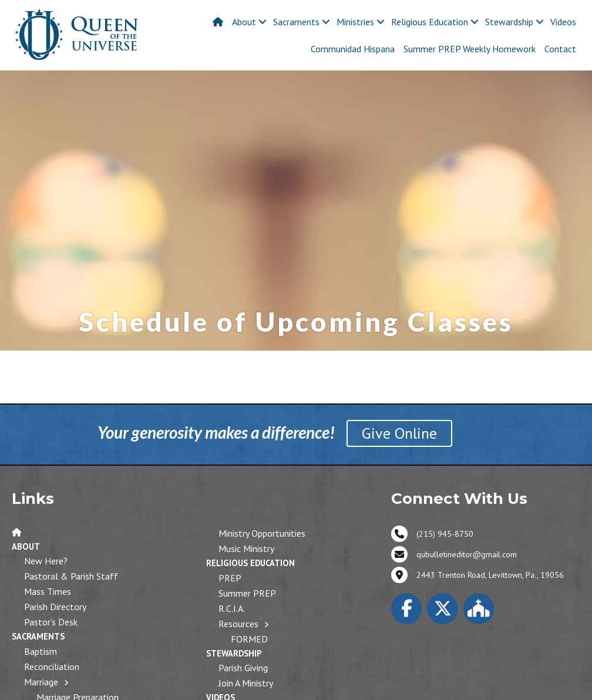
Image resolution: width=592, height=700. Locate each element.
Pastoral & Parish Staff (71, 576)
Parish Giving (243, 668)
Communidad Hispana (353, 49)
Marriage (41, 682)
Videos (563, 22)
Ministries (355, 22)
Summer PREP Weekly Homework (470, 49)
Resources (238, 624)
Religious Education (430, 22)
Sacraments (296, 22)
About (244, 22)
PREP (230, 578)
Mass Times (48, 591)
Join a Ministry (246, 683)
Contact (560, 49)
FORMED (249, 639)
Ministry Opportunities (262, 533)
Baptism (41, 651)
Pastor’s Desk (51, 622)
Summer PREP (247, 593)
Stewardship (509, 22)
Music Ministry (246, 548)
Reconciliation (52, 667)
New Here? (46, 561)
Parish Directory (55, 607)
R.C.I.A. (232, 608)
